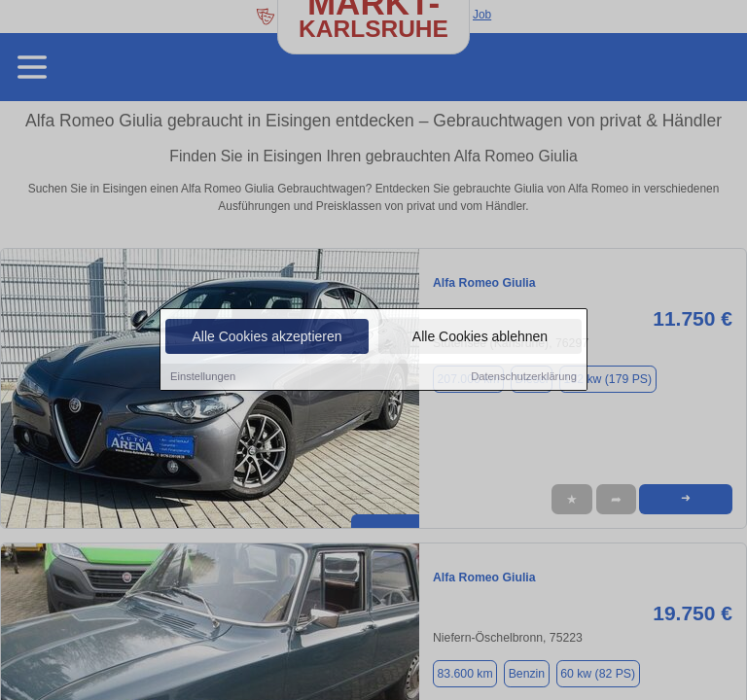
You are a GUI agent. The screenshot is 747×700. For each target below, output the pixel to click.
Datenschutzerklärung (524, 377)
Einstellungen (203, 377)
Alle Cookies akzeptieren (267, 337)
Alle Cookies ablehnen (480, 337)
